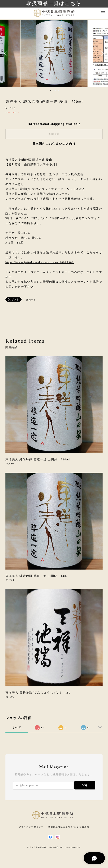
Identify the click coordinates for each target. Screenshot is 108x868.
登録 (85, 785)
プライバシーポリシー (31, 827)
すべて (17, 727)
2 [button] (53, 90)
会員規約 (84, 827)
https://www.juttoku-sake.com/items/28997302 (40, 262)
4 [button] (58, 90)
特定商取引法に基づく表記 (63, 827)
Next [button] (102, 53)
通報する (31, 300)
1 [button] (50, 90)
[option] (54, 53)
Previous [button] (6, 53)
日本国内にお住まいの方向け (54, 144)
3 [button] (56, 90)
